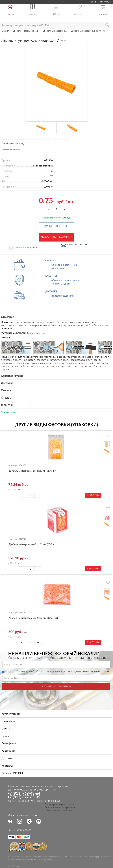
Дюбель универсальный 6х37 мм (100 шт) (33, 471)
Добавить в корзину (56, 237)
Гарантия (7, 405)
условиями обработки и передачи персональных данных (51, 671)
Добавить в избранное (26, 248)
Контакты (7, 766)
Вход (92, 2)
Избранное (79, 14)
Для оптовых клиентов (60, 810)
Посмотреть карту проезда (60, 804)
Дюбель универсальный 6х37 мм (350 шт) (33, 544)
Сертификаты (9, 744)
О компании (8, 721)
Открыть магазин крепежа (60, 807)
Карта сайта (8, 751)
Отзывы (6, 398)
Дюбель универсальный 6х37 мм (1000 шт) (33, 618)
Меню (56, 14)
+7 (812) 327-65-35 (24, 797)
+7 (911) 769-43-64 (24, 794)
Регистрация (105, 2)
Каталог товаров (11, 714)
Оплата (6, 391)
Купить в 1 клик (56, 226)
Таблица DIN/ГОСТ (12, 773)
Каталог (33, 14)
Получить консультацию (56, 686)
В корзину (93, 495)
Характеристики (12, 376)
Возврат (6, 736)
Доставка (7, 383)
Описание (8, 317)
